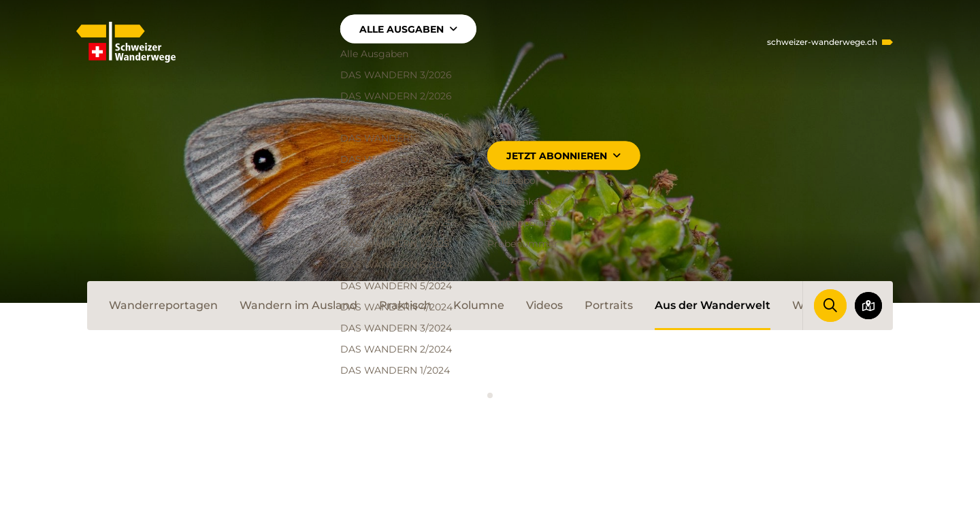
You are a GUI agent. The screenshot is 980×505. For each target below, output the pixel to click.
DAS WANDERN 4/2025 (396, 180)
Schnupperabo (522, 223)
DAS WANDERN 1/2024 (395, 370)
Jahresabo (511, 180)
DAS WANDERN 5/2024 (396, 286)
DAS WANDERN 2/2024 (396, 349)
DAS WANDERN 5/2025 (396, 159)
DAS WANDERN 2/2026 (396, 96)
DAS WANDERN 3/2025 (396, 201)
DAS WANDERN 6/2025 (396, 138)
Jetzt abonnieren (563, 156)
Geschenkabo (519, 201)
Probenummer (523, 244)
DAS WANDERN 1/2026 (395, 117)
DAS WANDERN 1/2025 (395, 244)
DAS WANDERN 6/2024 (396, 265)
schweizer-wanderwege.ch (822, 42)
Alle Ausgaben (408, 29)
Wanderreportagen (163, 305)
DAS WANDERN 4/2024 (396, 307)
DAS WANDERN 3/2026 (396, 75)
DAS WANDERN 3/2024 (396, 328)
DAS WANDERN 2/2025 (396, 223)
